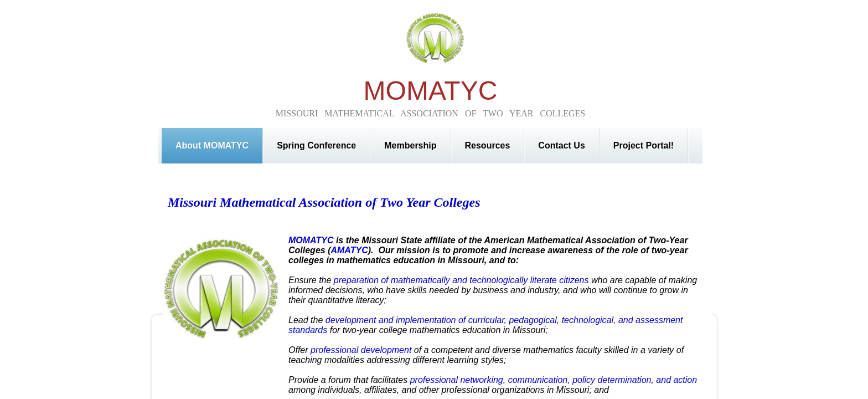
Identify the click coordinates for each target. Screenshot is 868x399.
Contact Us (561, 145)
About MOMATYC (212, 145)
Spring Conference (316, 145)
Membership (410, 145)
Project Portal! (644, 145)
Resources (488, 145)
